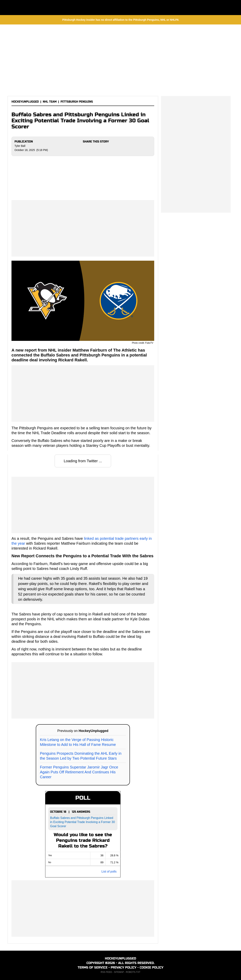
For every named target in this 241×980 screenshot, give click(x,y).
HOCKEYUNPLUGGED (25, 102)
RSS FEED (106, 972)
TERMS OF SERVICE (93, 967)
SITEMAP (119, 972)
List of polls (109, 871)
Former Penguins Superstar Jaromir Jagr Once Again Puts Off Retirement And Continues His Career (79, 772)
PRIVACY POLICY (124, 967)
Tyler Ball (20, 146)
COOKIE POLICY (152, 967)
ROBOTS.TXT (133, 972)
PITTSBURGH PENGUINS (77, 102)
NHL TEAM (50, 102)
